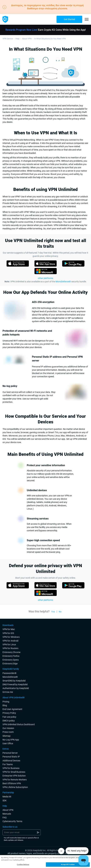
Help (17, 39)
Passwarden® (9, 673)
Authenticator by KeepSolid (16, 688)
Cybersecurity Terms (12, 821)
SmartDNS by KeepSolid (14, 681)
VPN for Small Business (14, 772)
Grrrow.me (8, 692)
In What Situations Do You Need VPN (50, 39)
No (60, 612)
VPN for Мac (9, 629)
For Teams (8, 764)
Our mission (8, 728)
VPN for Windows (11, 637)
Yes (53, 612)
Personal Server (10, 753)
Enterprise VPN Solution (14, 776)
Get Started (69, 19)
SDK (5, 801)
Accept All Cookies (68, 864)
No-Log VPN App (11, 740)
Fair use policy (9, 717)
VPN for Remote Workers (15, 780)
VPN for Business (11, 768)
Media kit (7, 797)
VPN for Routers (10, 648)
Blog (5, 705)
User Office (8, 743)
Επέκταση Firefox (11, 656)
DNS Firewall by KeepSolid (15, 684)
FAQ (5, 818)
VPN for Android (10, 641)
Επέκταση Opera (11, 660)
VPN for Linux (9, 645)
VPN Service (8, 39)
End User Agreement (12, 709)
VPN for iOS (8, 633)
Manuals (7, 814)
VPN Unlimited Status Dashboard (19, 724)
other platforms (45, 600)
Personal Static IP (11, 757)
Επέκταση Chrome (11, 652)
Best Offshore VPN (12, 783)
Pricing (6, 702)
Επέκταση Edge (10, 664)
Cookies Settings (23, 864)
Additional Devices (11, 761)
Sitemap (6, 736)
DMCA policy (9, 721)
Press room (8, 732)
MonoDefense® (63, 282)
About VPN (27, 39)
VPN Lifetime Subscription (15, 787)
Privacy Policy (9, 713)
